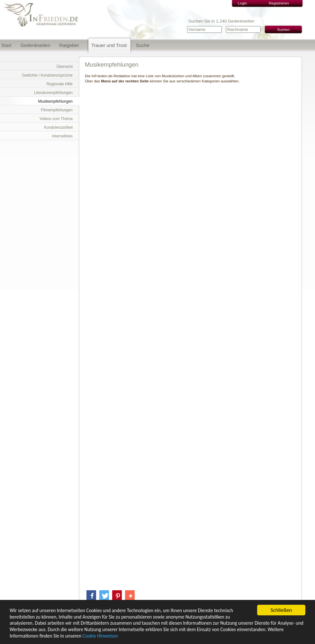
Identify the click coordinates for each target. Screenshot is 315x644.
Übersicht (64, 67)
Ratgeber (69, 45)
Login (242, 3)
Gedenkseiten (36, 45)
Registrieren (279, 3)
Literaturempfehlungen (53, 93)
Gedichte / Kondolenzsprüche (47, 75)
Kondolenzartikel (58, 127)
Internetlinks (62, 136)
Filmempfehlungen (57, 110)
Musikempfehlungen (55, 101)
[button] (91, 596)
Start (6, 45)
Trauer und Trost (109, 45)
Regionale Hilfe (60, 84)
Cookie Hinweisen (100, 636)
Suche (143, 45)
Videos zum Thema (56, 119)
